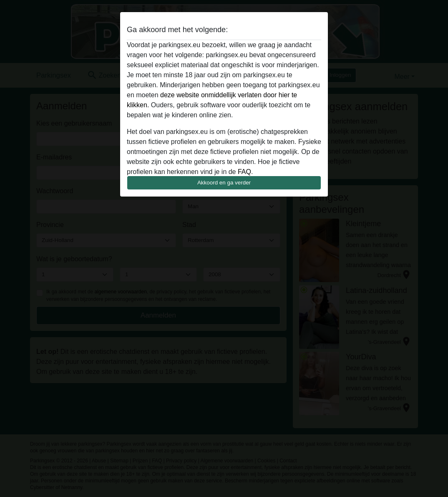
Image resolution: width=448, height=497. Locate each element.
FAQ (244, 172)
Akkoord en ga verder (224, 183)
